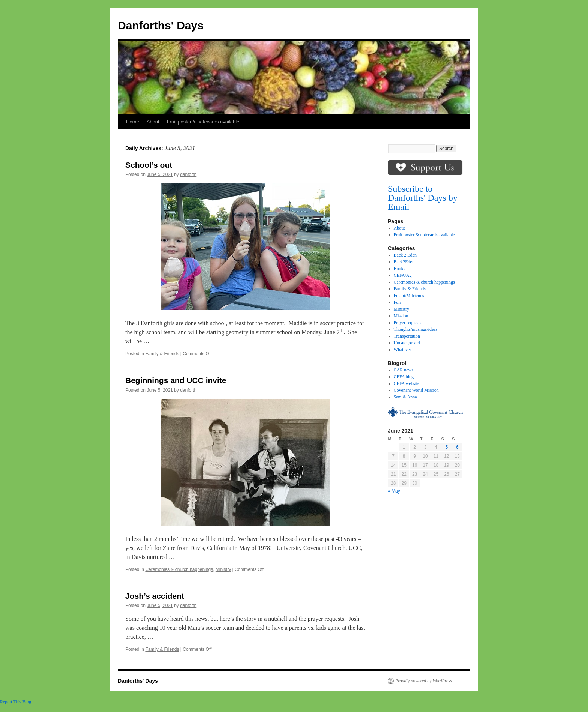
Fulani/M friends (409, 296)
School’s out (150, 165)
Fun (397, 302)
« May (394, 491)
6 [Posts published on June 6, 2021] (457, 447)
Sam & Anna (405, 397)
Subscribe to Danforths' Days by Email (423, 198)
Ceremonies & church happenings (179, 569)
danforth (188, 174)
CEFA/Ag (403, 275)
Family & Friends (162, 354)
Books (400, 269)
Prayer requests (408, 323)
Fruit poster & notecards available (203, 122)
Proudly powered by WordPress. (424, 681)
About (153, 122)
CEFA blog (404, 377)
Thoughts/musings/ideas (416, 329)
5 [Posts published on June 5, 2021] (446, 447)
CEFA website (407, 383)
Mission (401, 316)
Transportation (407, 336)
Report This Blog (16, 702)
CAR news (403, 370)
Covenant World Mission (416, 390)
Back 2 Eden (405, 255)
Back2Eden (404, 262)
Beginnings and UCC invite (176, 380)
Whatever (403, 350)
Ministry (223, 569)
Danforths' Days (161, 25)
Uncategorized (407, 343)
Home (133, 122)
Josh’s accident (155, 596)
